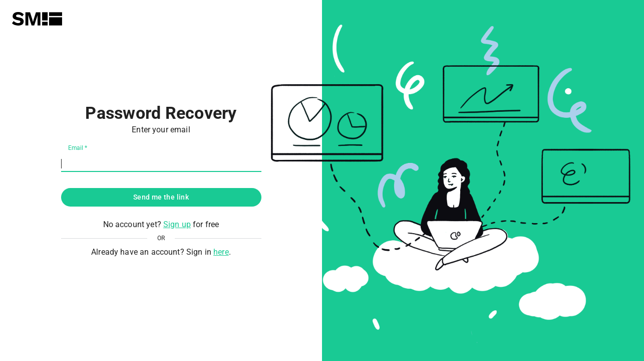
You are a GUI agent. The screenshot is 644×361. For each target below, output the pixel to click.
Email (78, 148)
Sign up (177, 224)
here (221, 252)
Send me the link (161, 197)
